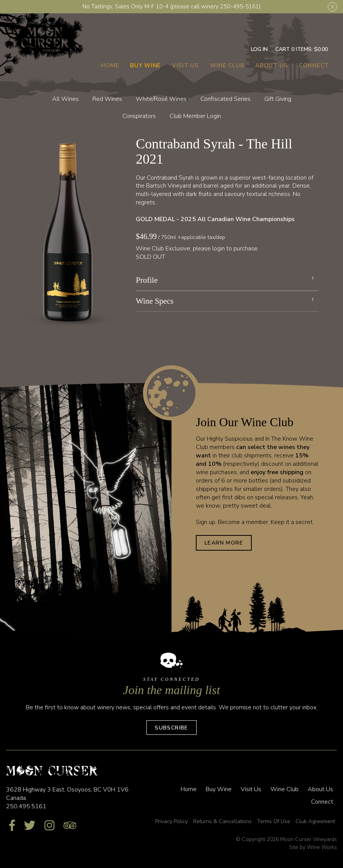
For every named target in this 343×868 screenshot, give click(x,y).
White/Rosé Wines (161, 99)
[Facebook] (12, 826)
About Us (272, 65)
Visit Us (185, 65)
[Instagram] (49, 826)
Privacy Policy (171, 821)
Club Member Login (195, 116)
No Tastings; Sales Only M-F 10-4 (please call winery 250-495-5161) (172, 6)
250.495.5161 (26, 806)
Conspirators (139, 116)
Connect (314, 65)
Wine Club (227, 65)
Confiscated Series (225, 99)
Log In (259, 49)
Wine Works (322, 847)
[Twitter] (30, 826)
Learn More (224, 543)
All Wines (65, 99)
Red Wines (107, 99)
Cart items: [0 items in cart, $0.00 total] (302, 49)
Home (110, 65)
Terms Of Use (274, 821)
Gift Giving (278, 99)
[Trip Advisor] (70, 826)
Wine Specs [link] (155, 301)
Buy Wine (145, 65)
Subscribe (171, 728)
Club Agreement (315, 821)
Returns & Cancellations (222, 821)
